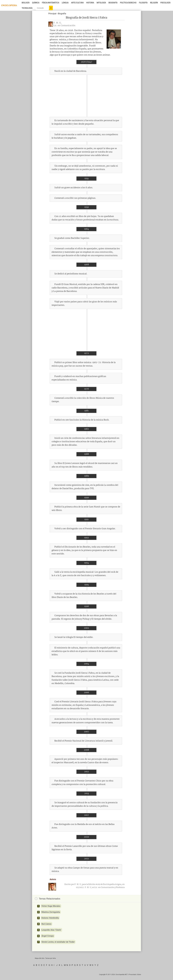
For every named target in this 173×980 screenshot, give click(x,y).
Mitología (101, 3)
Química (36, 3)
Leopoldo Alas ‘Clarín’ (51, 930)
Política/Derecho (128, 3)
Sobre (139, 975)
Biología (26, 3)
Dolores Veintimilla (50, 918)
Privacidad (132, 975)
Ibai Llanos (46, 924)
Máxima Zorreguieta (51, 912)
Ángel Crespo (48, 936)
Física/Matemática (51, 3)
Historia (90, 3)
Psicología (165, 3)
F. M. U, (57, 23)
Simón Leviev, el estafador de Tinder (58, 942)
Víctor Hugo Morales (51, 906)
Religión (154, 3)
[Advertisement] (86, 96)
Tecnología (27, 8)
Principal (52, 14)
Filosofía (143, 3)
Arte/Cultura (77, 3)
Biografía (113, 3)
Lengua (65, 3)
